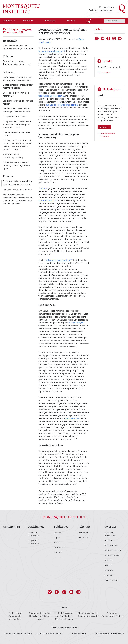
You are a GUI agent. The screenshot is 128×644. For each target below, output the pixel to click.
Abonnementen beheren (108, 135)
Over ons (111, 527)
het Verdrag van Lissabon (50, 51)
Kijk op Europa (76, 323)
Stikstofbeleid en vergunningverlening (13, 156)
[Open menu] (40, 21)
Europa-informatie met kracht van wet (17, 134)
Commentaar (12, 527)
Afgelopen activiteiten (34, 542)
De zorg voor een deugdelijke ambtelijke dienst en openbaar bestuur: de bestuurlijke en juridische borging (17, 145)
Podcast (58, 553)
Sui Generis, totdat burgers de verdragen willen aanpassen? (17, 79)
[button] (50, 592)
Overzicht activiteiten (34, 534)
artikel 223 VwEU (46, 200)
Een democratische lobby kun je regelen (18, 102)
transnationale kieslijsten (50, 96)
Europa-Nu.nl (72, 418)
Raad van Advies (112, 556)
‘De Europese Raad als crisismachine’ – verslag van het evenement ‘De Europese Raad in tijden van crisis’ (18, 199)
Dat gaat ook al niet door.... (16, 117)
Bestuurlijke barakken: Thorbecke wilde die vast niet (17, 63)
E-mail (100, 95)
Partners (109, 561)
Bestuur (108, 541)
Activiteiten (36, 527)
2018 (43, 188)
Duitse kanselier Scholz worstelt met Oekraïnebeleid (18, 86)
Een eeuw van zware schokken (17, 190)
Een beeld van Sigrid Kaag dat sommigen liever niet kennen (17, 110)
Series (57, 543)
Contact (108, 576)
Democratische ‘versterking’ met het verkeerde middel (18, 183)
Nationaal (84, 533)
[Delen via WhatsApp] (114, 38)
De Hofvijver (60, 548)
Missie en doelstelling (110, 534)
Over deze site (111, 581)
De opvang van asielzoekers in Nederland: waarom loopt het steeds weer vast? (17, 125)
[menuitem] (11, 21)
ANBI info (109, 571)
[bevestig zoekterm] (106, 21)
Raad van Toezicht (113, 551)
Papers (57, 538)
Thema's (85, 527)
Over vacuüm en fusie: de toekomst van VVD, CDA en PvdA (18, 47)
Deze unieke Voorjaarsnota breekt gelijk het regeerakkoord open (18, 166)
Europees (84, 538)
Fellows (108, 566)
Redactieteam (111, 546)
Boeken (57, 533)
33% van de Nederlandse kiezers (61, 105)
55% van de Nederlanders (58, 260)
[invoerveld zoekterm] (114, 21)
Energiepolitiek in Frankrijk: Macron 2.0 (16, 94)
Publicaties (61, 527)
